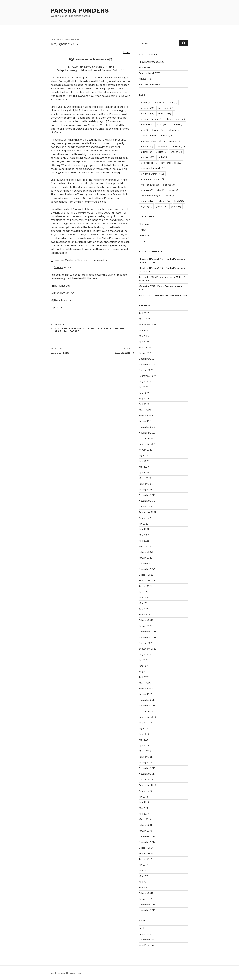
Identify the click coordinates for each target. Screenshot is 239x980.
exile (86, 328)
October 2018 (146, 779)
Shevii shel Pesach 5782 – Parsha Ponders (160, 259)
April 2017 (144, 882)
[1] (111, 59)
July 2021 (143, 592)
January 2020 (146, 694)
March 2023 (145, 478)
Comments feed (147, 940)
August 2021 (145, 586)
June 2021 (144, 598)
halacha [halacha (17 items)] (158, 130)
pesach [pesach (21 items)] (176, 152)
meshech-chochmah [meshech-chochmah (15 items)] (153, 141)
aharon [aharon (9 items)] (146, 103)
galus (95, 328)
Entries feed (145, 934)
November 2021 (147, 569)
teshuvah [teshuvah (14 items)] (163, 201)
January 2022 (145, 558)
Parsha (60, 324)
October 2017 (146, 848)
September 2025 (148, 325)
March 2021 (145, 615)
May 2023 (144, 467)
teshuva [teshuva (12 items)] (147, 201)
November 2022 (147, 501)
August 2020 (146, 654)
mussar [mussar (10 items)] (146, 152)
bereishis (61, 328)
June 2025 (144, 330)
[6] (66, 158)
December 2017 (147, 836)
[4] (108, 121)
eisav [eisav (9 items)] (161, 124)
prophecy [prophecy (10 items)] (147, 157)
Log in (142, 928)
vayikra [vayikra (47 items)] (146, 207)
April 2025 (144, 342)
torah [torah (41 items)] (179, 201)
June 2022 (144, 529)
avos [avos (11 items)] (173, 103)
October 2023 (146, 438)
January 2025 (145, 353)
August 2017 (145, 859)
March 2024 (145, 410)
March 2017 (145, 888)
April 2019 (144, 745)
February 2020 (146, 689)
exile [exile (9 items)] (144, 130)
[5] (64, 151)
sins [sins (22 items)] (161, 190)
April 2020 (144, 677)
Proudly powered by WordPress (66, 973)
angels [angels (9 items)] (160, 103)
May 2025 (144, 336)
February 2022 (146, 552)
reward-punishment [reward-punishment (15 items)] (152, 179)
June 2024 (144, 393)
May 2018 (144, 808)
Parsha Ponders (80, 11)
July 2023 (143, 455)
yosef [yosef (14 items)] (176, 207)
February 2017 (146, 893)
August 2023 (145, 450)
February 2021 (146, 620)
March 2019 (145, 751)
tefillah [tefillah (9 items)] (169, 196)
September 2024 (148, 376)
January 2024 (145, 421)
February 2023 (146, 484)
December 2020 (147, 632)
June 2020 (144, 666)
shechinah (62, 331)
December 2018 (147, 768)
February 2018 (146, 825)
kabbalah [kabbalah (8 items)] (174, 130)
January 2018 (145, 831)
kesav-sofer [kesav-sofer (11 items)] (149, 135)
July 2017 (143, 865)
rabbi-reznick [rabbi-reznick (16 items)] (149, 163)
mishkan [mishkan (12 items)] (147, 146)
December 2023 (147, 427)
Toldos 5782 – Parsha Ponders (154, 295)
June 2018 (144, 802)
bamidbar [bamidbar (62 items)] (147, 108)
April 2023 (144, 472)
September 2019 (147, 717)
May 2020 (144, 672)
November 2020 (147, 637)
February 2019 (146, 757)
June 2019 (144, 734)
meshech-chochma (113, 328)
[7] (118, 173)
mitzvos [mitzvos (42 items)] (163, 146)
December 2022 (147, 495)
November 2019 (147, 706)
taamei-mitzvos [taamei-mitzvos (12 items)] (151, 196)
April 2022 (144, 541)
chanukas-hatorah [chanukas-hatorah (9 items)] (151, 119)
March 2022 (145, 546)
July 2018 (143, 797)
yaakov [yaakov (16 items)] (162, 207)
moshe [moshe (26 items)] (179, 146)
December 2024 (147, 359)
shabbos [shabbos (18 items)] (169, 185)
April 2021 (144, 609)
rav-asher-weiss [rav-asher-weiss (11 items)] (171, 163)
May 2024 (144, 399)
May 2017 (144, 876)
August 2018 (145, 791)
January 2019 (145, 762)
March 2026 (145, 319)
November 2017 (147, 842)
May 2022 (144, 535)
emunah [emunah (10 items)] (176, 124)
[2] (123, 70)
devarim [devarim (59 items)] (147, 124)
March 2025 (145, 347)
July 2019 (143, 728)
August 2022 (145, 518)
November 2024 (147, 364)
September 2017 (147, 853)
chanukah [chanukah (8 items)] (164, 114)
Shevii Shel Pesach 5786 (151, 62)
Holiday (143, 230)
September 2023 (147, 444)
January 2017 (145, 899)
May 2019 (144, 740)
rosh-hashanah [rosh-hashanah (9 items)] (150, 185)
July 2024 (144, 387)
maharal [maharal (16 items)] (167, 135)
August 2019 (145, 723)
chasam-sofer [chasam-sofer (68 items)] (175, 119)
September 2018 (147, 785)
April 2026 (144, 313)
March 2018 (145, 819)
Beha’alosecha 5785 (149, 84)
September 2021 (147, 581)
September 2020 (148, 649)
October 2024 (146, 370)
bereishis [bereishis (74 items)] (147, 114)
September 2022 (147, 512)
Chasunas (144, 224)
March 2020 (145, 683)
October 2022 (146, 507)
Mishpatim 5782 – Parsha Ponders (156, 286)
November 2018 (147, 774)
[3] (73, 118)
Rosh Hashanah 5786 (150, 73)
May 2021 (144, 603)
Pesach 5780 (180, 295)
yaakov (75, 331)
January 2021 (145, 626)
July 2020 (144, 660)
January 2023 (145, 489)
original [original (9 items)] (161, 152)
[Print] (127, 52)
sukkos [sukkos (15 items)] (175, 190)
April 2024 (144, 404)
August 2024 (145, 381)
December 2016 (147, 905)
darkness (75, 328)
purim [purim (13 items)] (163, 157)
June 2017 (144, 871)
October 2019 (146, 711)
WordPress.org (147, 945)
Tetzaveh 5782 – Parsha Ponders (156, 277)
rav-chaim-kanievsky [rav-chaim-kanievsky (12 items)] (153, 168)
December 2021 (147, 564)
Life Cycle (144, 235)
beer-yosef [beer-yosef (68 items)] (166, 108)
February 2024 (146, 416)
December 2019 (147, 700)
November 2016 (147, 910)
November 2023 (147, 433)
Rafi (78, 40)
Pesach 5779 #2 (147, 262)
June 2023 (144, 461)
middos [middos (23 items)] (175, 141)
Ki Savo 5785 (146, 79)
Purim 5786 (145, 67)
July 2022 (143, 524)
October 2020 (146, 643)
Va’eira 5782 (145, 272)
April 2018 (144, 814)
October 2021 (146, 575)
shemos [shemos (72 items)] (147, 190)
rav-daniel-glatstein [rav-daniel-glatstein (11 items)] (152, 174)
